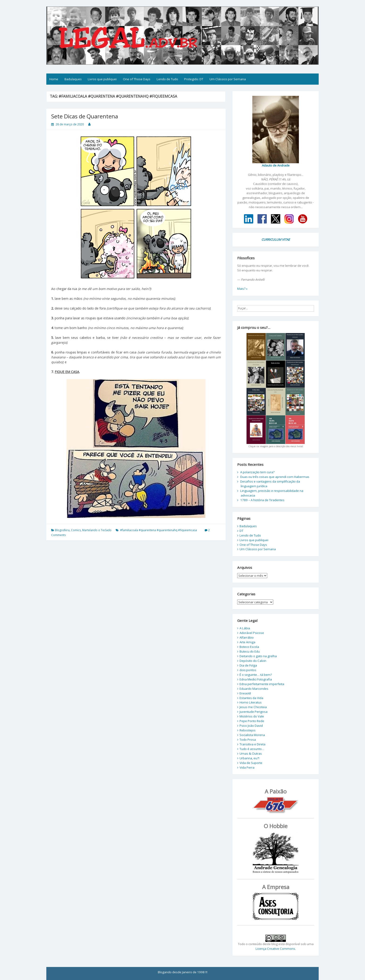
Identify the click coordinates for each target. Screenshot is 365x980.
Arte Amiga (247, 642)
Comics (76, 530)
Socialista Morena (252, 735)
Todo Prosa (248, 740)
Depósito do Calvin (253, 661)
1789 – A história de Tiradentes (262, 500)
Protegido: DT (194, 79)
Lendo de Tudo (167, 79)
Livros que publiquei (102, 79)
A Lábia (245, 628)
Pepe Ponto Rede (252, 721)
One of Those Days (137, 79)
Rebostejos (248, 730)
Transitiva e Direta (252, 744)
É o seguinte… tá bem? (256, 675)
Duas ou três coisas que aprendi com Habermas (275, 477)
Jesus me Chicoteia (253, 707)
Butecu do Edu (250, 651)
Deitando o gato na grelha (258, 656)
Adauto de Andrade (276, 165)
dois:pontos (248, 670)
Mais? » (242, 289)
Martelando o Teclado (97, 530)
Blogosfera (62, 530)
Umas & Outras (251, 753)
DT (241, 531)
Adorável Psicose (252, 633)
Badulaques (73, 79)
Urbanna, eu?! (249, 758)
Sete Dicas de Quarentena (85, 116)
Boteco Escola (249, 647)
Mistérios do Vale (252, 716)
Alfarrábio (247, 637)
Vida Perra (247, 767)
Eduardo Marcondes (254, 689)
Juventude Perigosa (253, 712)
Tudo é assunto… (252, 749)
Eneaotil (245, 693)
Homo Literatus (251, 702)
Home (54, 79)
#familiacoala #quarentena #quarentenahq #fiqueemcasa (159, 530)
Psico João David (251, 726)
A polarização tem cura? (257, 472)
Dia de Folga (248, 665)
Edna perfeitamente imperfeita (262, 684)
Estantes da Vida (251, 698)
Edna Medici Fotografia (256, 679)
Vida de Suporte (251, 763)
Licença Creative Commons (275, 949)
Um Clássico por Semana (228, 79)
